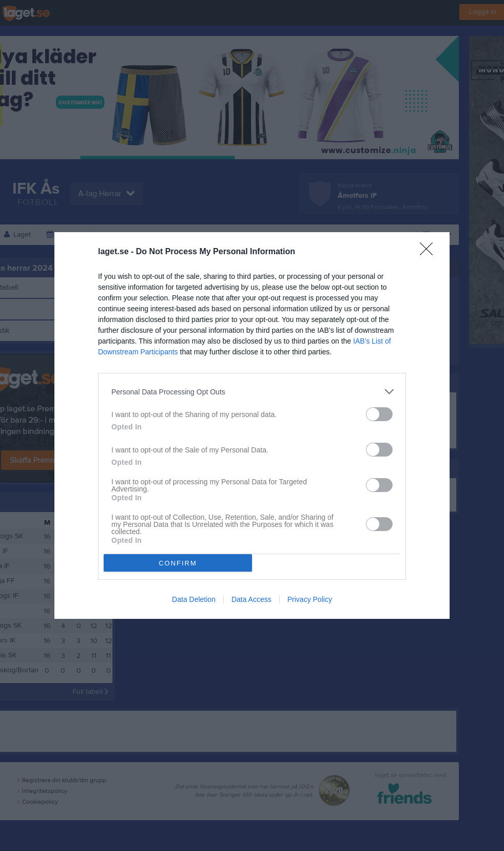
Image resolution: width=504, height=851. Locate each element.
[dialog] (252, 425)
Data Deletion (194, 599)
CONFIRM (178, 563)
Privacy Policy (310, 599)
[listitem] (252, 392)
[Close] (430, 252)
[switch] (379, 414)
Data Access (251, 599)
